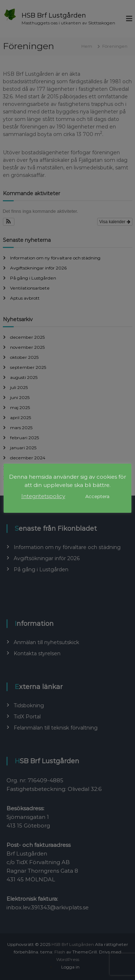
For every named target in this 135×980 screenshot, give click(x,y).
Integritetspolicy (43, 496)
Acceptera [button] (97, 496)
